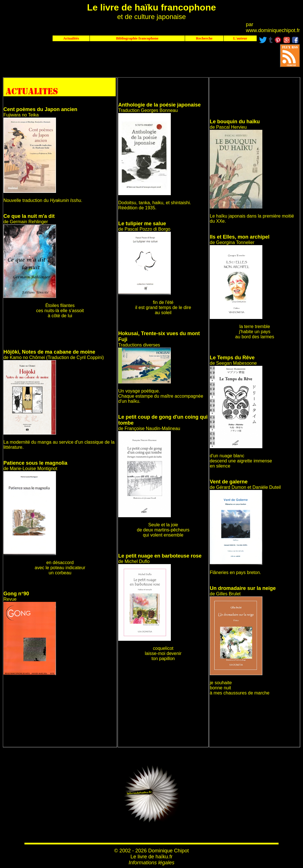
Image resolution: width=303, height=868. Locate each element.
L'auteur (240, 38)
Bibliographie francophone (137, 38)
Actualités (71, 38)
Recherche (204, 38)
